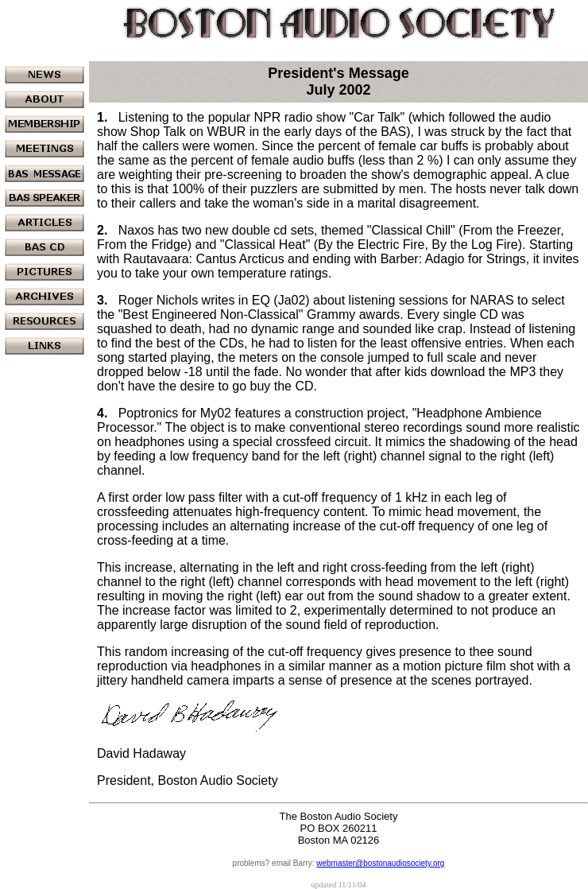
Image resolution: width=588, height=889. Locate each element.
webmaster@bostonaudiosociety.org (380, 863)
